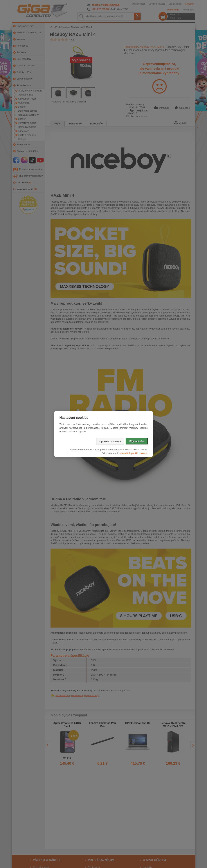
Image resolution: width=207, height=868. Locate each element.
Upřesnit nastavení (110, 441)
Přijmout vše (136, 441)
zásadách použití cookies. (134, 453)
